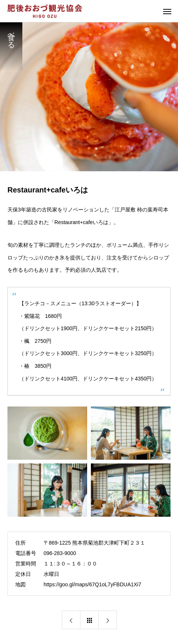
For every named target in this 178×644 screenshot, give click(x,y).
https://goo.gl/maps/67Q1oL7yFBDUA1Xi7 (92, 584)
